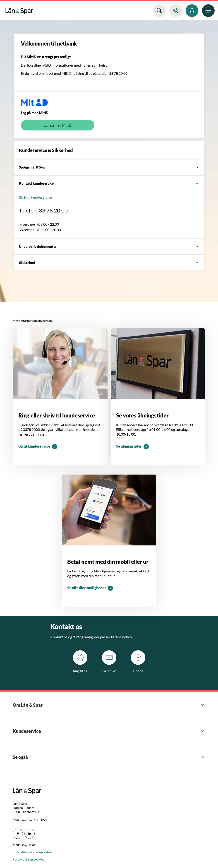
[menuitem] (19, 10)
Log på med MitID (58, 125)
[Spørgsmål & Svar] (109, 167)
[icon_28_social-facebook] (18, 834)
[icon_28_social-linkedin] (30, 834)
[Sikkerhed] (109, 263)
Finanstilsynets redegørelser (32, 852)
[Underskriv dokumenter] (109, 246)
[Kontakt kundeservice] (109, 183)
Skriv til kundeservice (35, 197)
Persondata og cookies (28, 859)
